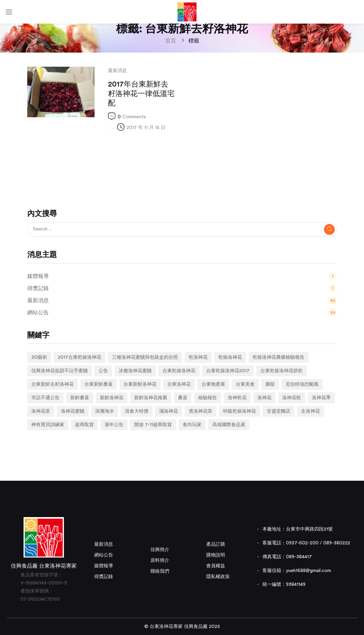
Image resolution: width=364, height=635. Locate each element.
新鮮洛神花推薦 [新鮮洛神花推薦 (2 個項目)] (151, 398)
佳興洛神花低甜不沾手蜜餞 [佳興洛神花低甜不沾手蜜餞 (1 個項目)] (60, 371)
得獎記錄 (104, 577)
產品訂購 (216, 544)
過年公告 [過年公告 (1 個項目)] (114, 425)
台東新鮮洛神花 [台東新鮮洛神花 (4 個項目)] (140, 384)
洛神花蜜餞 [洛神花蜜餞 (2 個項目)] (73, 411)
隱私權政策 (218, 577)
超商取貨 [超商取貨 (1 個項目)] (84, 425)
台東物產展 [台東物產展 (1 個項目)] (213, 384)
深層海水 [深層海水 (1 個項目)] (105, 411)
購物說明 (216, 555)
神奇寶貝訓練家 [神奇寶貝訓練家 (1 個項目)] (48, 425)
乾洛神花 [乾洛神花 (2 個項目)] (198, 357)
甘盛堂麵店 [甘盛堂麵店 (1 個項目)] (279, 411)
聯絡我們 (160, 571)
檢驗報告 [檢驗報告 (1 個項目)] (208, 398)
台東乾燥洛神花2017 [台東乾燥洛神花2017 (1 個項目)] (228, 371)
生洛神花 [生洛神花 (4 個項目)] (311, 411)
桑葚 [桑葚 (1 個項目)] (183, 398)
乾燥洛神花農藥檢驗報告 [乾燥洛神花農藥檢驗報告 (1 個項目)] (279, 357)
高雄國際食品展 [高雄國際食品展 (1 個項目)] (229, 425)
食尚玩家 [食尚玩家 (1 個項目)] (192, 425)
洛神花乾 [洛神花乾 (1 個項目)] (292, 398)
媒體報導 (104, 566)
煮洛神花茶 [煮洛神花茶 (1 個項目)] (201, 411)
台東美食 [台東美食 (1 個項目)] (245, 384)
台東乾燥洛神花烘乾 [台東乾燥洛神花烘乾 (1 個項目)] (282, 371)
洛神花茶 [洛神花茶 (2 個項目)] (41, 411)
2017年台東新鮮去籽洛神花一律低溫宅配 (141, 94)
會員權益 (216, 566)
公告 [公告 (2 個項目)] (103, 371)
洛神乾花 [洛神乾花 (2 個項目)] (237, 398)
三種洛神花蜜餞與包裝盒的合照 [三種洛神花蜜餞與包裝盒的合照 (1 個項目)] (145, 357)
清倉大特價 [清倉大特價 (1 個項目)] (137, 411)
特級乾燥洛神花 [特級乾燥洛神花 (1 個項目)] (240, 411)
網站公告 (104, 555)
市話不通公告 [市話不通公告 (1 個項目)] (45, 398)
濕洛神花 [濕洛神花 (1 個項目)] (169, 411)
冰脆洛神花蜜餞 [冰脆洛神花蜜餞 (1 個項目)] (135, 371)
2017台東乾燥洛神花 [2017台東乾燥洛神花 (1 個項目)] (80, 357)
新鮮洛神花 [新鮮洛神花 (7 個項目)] (112, 398)
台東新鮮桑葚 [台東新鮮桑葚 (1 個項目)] (99, 384)
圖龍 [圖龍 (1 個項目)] (270, 384)
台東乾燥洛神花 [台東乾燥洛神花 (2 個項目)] (179, 371)
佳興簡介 (160, 550)
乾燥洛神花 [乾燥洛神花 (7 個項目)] (230, 357)
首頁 (171, 41)
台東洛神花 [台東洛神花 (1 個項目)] (179, 384)
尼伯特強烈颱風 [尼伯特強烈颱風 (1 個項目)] (302, 384)
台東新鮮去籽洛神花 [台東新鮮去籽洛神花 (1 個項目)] (52, 384)
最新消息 (117, 71)
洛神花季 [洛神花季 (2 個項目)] (321, 398)
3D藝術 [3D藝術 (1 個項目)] (39, 357)
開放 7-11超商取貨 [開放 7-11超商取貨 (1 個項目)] (153, 425)
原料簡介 (160, 561)
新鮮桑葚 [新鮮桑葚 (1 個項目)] (80, 398)
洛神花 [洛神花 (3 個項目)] (264, 398)
